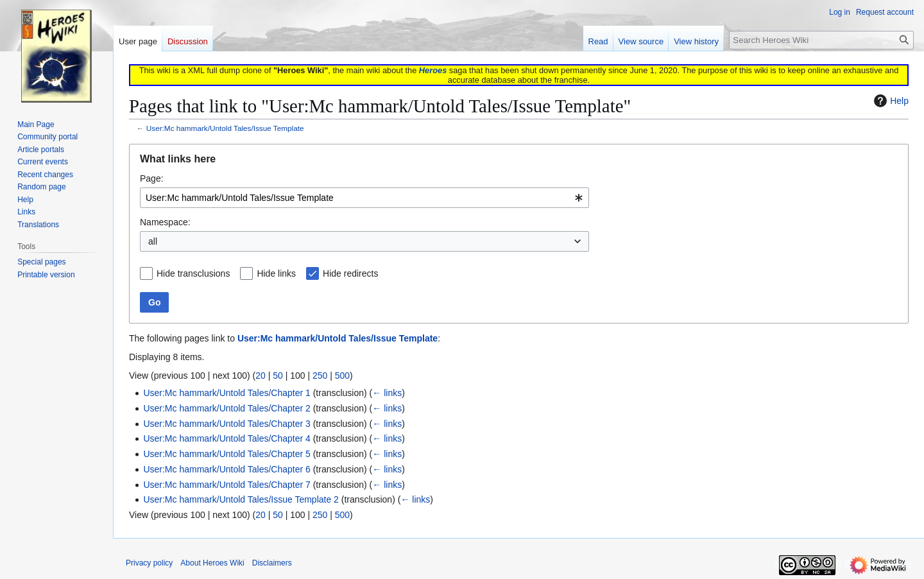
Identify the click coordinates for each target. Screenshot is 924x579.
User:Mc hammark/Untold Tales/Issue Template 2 (241, 499)
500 (342, 376)
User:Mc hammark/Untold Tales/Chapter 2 (227, 408)
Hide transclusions (193, 273)
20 (261, 376)
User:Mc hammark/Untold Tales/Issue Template (225, 128)
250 (320, 376)
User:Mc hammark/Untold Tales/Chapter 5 (227, 454)
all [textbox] (153, 241)
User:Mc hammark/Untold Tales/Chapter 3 (227, 424)
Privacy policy (149, 563)
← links (387, 393)
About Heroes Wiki (212, 563)
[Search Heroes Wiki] (821, 40)
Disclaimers (272, 563)
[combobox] (364, 198)
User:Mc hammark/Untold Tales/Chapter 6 (227, 469)
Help (890, 101)
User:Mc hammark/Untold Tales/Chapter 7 (227, 485)
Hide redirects (350, 273)
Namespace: (165, 222)
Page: (152, 178)
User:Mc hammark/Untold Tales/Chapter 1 (227, 393)
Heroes (433, 70)
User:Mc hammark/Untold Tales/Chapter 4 (227, 438)
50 (278, 376)
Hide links (276, 273)
